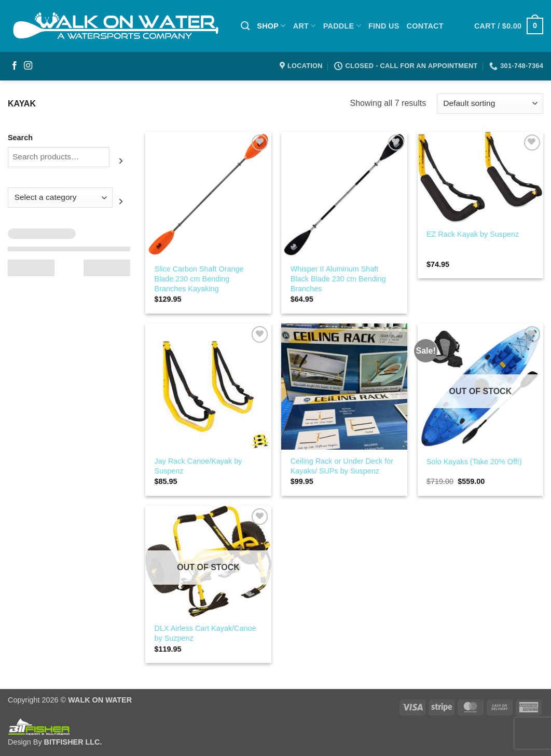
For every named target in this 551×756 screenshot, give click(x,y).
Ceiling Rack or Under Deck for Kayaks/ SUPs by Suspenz (342, 466)
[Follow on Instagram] (28, 66)
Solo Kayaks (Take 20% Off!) (474, 462)
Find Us (384, 26)
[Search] (245, 26)
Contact (425, 26)
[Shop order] (490, 104)
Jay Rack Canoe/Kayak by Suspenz (198, 466)
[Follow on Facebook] (15, 66)
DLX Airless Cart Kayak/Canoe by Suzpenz (205, 633)
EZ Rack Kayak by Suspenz (473, 234)
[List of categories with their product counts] (60, 198)
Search (20, 138)
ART (305, 26)
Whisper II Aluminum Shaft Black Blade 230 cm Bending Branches (338, 279)
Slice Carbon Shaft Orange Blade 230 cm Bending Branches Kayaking (199, 279)
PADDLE (342, 26)
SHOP (271, 26)
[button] (509, 26)
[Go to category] (121, 201)
